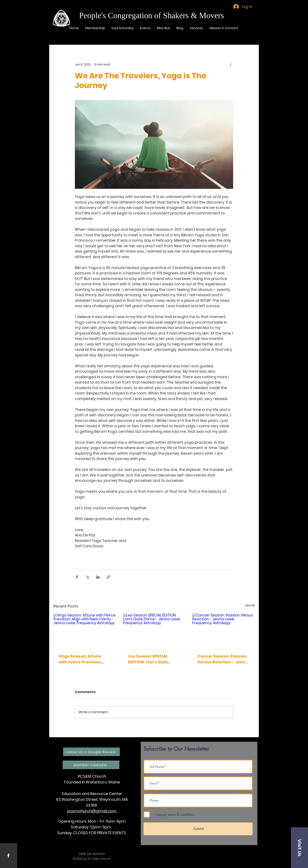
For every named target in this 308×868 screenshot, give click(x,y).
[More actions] (231, 64)
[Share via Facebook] (77, 577)
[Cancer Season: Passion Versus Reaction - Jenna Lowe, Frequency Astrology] (223, 631)
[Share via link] (108, 577)
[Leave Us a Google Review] (91, 752)
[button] (299, 848)
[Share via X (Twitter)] (87, 577)
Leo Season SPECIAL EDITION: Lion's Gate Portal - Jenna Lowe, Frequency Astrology (149, 659)
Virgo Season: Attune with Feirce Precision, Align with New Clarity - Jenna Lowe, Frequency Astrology (83, 659)
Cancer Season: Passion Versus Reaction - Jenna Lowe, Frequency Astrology (223, 659)
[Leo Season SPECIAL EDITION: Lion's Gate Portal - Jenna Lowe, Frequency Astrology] (154, 631)
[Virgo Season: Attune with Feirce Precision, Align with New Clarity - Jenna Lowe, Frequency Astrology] (85, 631)
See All (250, 605)
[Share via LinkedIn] (98, 577)
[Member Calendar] (91, 765)
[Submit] (198, 829)
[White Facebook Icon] (8, 855)
